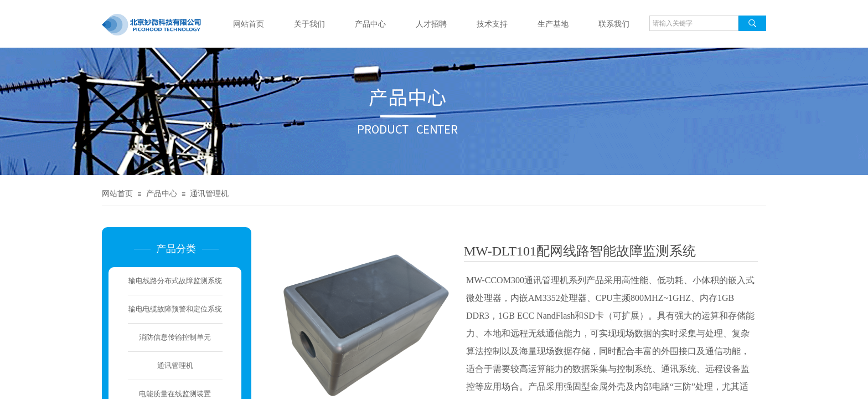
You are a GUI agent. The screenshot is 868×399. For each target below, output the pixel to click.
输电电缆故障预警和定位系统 (175, 309)
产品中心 (370, 24)
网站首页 (249, 24)
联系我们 (614, 24)
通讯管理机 (209, 194)
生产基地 (553, 24)
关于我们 (309, 24)
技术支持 (492, 24)
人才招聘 (431, 24)
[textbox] (694, 23)
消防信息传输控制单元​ (175, 337)
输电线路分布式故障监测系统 (175, 281)
